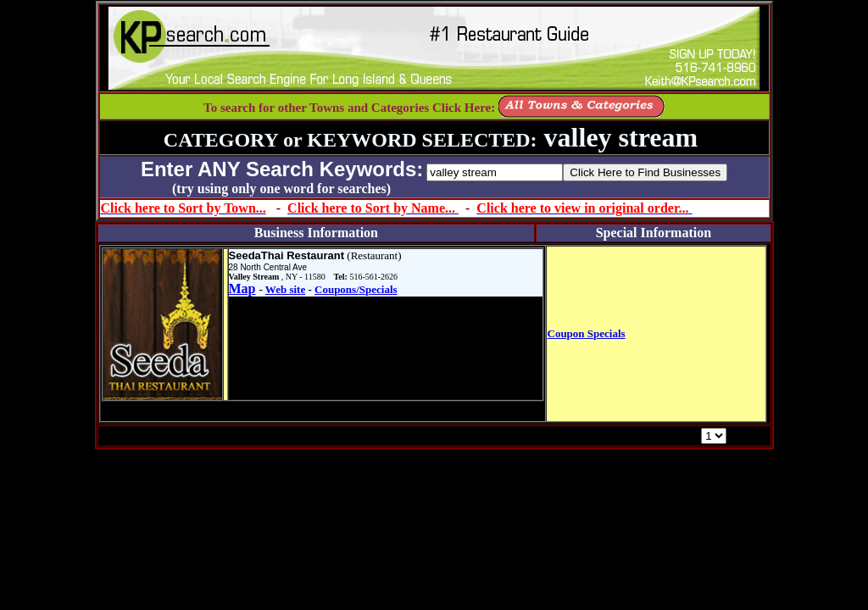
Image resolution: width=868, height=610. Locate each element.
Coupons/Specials (356, 289)
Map (242, 288)
